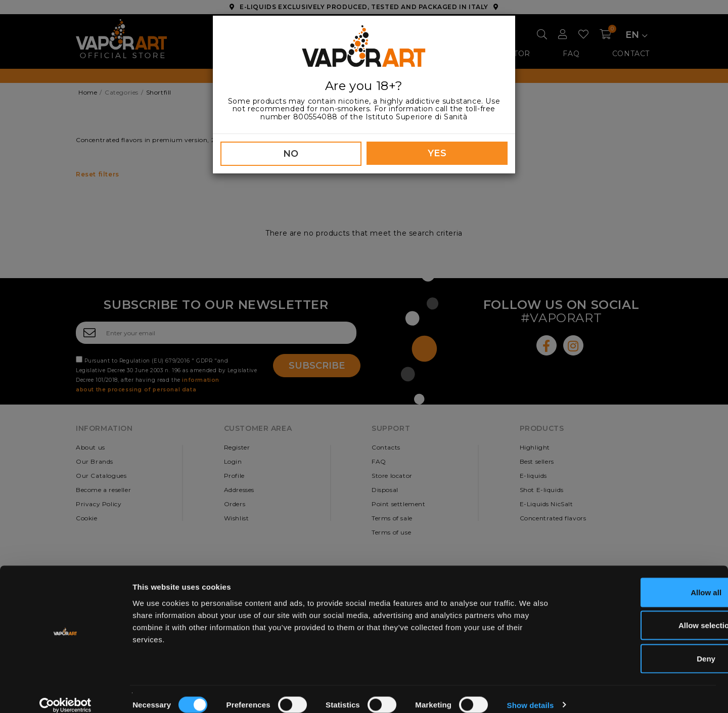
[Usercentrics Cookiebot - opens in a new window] (65, 693)
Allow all (644, 580)
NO (291, 154)
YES (437, 153)
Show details (531, 693)
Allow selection (643, 614)
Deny (644, 647)
